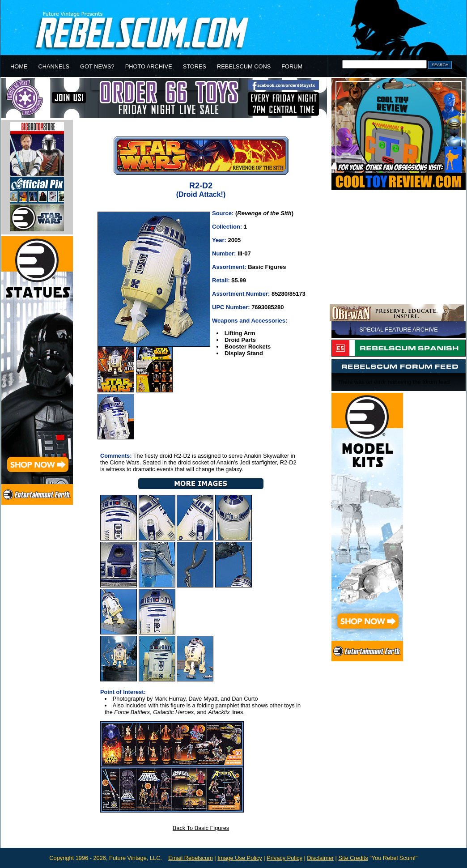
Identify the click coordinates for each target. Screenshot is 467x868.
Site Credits (353, 858)
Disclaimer (320, 858)
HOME (19, 66)
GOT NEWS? (97, 66)
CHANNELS (54, 66)
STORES (195, 66)
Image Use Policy (240, 858)
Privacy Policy (284, 858)
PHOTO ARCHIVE (149, 66)
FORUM (292, 66)
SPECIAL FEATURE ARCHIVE (399, 330)
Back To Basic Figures (201, 828)
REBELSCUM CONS (244, 66)
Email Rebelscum (191, 858)
